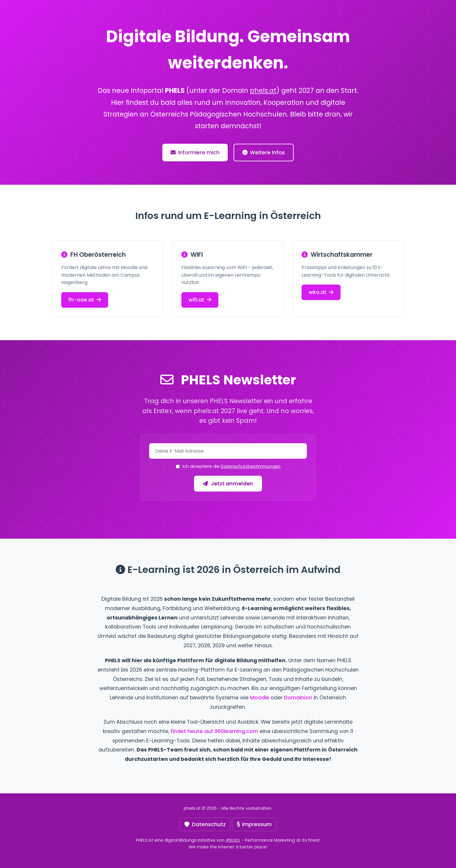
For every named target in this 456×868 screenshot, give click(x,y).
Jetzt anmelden (228, 484)
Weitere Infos (264, 153)
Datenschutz (205, 824)
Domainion (298, 698)
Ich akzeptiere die (232, 466)
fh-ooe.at (85, 300)
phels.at (263, 90)
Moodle (260, 698)
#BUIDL (233, 840)
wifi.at (200, 300)
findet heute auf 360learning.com (214, 731)
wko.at (321, 292)
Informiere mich (195, 153)
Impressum (254, 824)
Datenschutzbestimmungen (251, 466)
